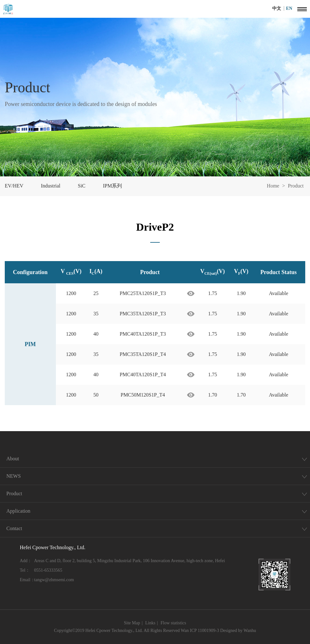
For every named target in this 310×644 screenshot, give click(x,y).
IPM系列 (112, 186)
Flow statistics (173, 623)
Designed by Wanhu (238, 631)
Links (150, 623)
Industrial (51, 186)
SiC (82, 186)
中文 (278, 8)
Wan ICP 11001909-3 (200, 631)
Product (296, 186)
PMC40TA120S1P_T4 (143, 375)
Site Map (132, 623)
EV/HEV (14, 186)
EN (289, 8)
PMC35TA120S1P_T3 (143, 314)
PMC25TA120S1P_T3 (143, 293)
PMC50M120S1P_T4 (143, 395)
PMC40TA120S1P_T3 (143, 334)
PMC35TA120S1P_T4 (143, 354)
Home (273, 186)
